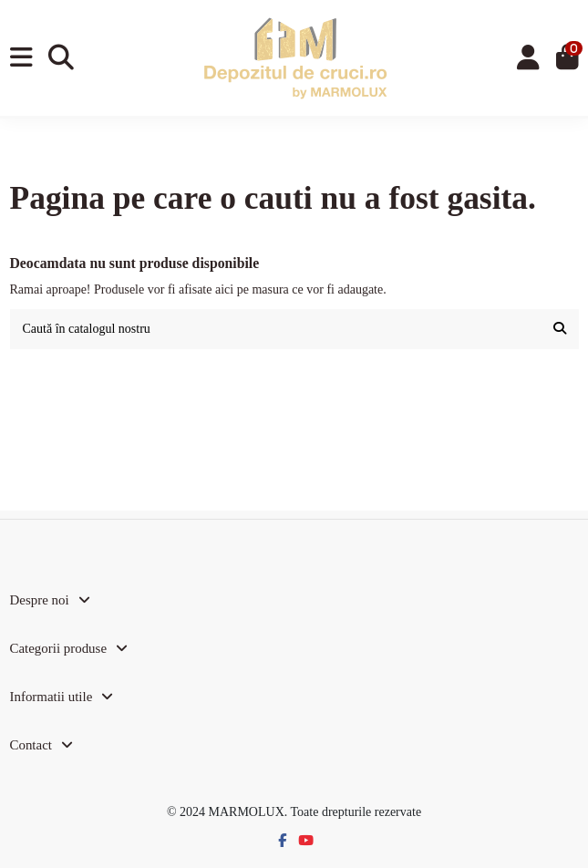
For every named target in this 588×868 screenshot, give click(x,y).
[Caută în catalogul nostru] (560, 329)
